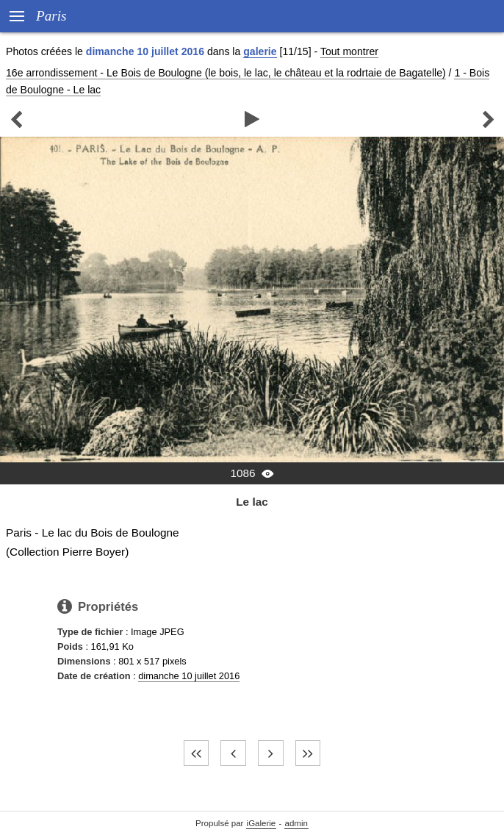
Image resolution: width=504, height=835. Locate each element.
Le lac (252, 502)
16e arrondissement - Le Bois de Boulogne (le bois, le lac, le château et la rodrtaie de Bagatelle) (226, 73)
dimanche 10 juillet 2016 (189, 676)
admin (296, 823)
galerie (260, 51)
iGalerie (262, 823)
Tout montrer (349, 51)
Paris (51, 16)
